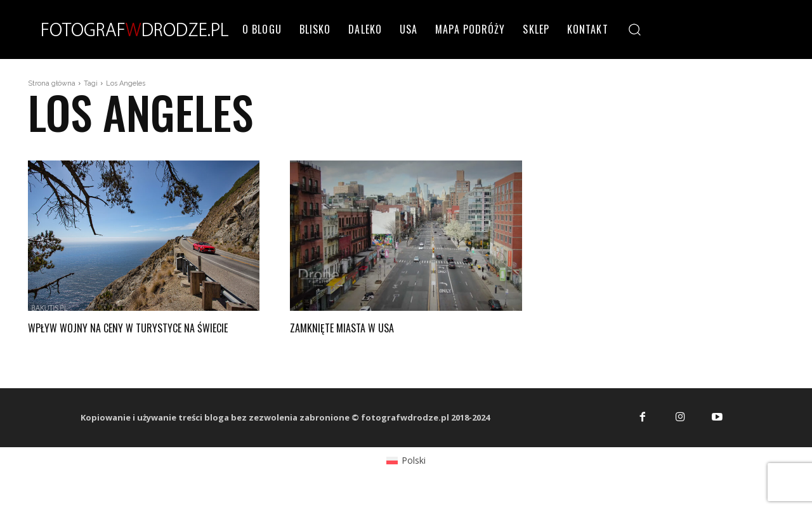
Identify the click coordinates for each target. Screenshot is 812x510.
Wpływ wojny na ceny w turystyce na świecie (130, 334)
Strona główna (52, 83)
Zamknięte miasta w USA (354, 327)
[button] (635, 29)
